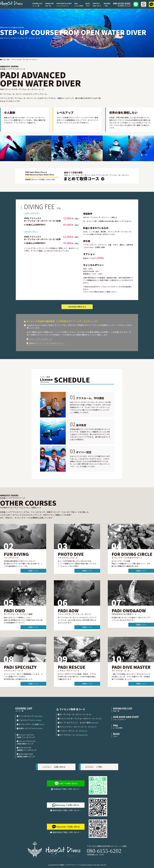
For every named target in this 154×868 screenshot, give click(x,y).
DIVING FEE (49, 3)
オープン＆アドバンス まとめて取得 (78, 723)
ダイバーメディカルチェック (39, 339)
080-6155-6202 (122, 3)
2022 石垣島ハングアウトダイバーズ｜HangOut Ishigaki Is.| (75, 865)
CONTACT (96, 3)
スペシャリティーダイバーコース (77, 727)
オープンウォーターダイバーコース (74, 714)
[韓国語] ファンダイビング (27, 750)
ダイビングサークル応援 (31, 724)
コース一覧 (36, 6)
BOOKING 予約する (77, 307)
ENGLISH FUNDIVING (25, 735)
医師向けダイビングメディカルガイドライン (46, 343)
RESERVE (107, 3)
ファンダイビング (30, 716)
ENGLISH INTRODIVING (26, 741)
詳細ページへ (33, 571)
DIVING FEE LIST (123, 708)
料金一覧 (48, 6)
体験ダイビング (30, 728)
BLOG (88, 3)
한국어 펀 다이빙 (24, 748)
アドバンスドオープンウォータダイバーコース (80, 719)
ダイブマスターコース (73, 735)
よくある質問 (79, 6)
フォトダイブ (29, 720)
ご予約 (106, 6)
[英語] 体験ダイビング (25, 744)
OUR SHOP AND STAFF (126, 717)
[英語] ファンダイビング (26, 737)
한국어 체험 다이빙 (25, 754)
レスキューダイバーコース (73, 731)
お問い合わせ (97, 6)
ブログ (88, 6)
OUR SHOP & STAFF (64, 3)
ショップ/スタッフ (62, 6)
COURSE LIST (37, 3)
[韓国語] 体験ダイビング (26, 756)
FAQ (76, 3)
